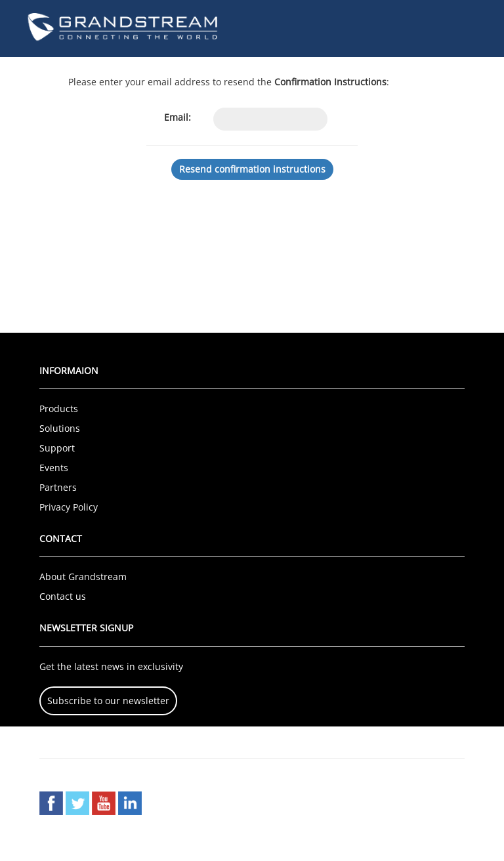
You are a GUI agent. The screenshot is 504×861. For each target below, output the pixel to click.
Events (54, 468)
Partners (58, 487)
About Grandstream (83, 577)
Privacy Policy (69, 507)
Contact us (63, 596)
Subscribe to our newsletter (108, 701)
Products (59, 409)
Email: (178, 117)
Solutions (60, 428)
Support (57, 448)
